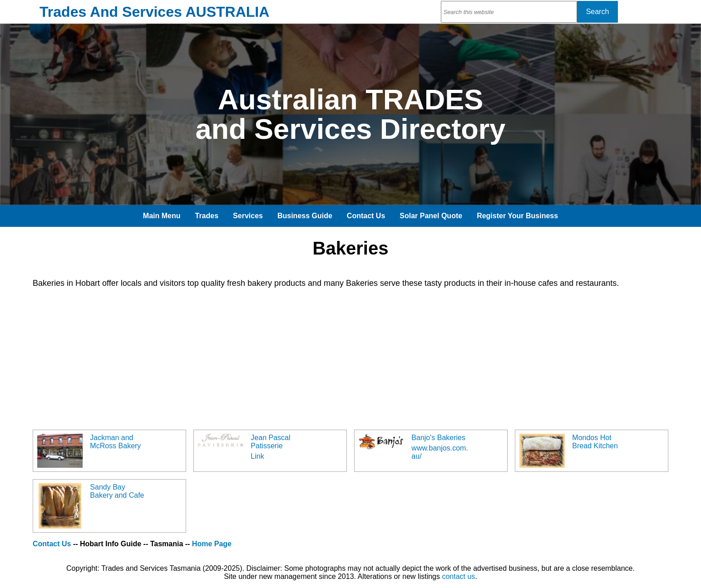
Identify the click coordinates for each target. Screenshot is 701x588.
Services (248, 216)
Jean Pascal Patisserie (270, 442)
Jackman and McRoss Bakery (115, 442)
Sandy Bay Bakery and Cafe (117, 491)
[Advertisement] (305, 359)
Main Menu (162, 216)
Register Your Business (517, 216)
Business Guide (305, 216)
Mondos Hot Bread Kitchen (595, 442)
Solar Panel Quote (431, 216)
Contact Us (366, 216)
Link (257, 456)
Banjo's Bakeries (438, 438)
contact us (458, 576)
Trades (207, 216)
